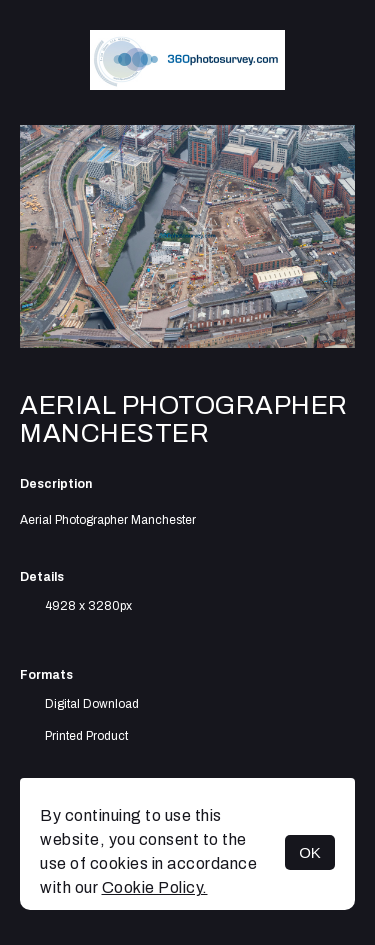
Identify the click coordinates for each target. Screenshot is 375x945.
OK (310, 852)
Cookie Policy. (155, 887)
